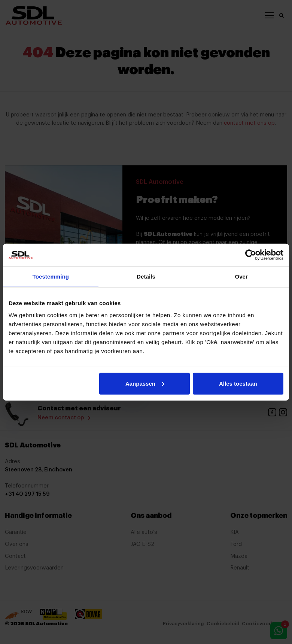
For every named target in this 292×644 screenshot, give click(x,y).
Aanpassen (145, 383)
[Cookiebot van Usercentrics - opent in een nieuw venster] (251, 255)
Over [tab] (241, 277)
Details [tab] (146, 277)
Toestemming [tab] (51, 277)
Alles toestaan (238, 383)
